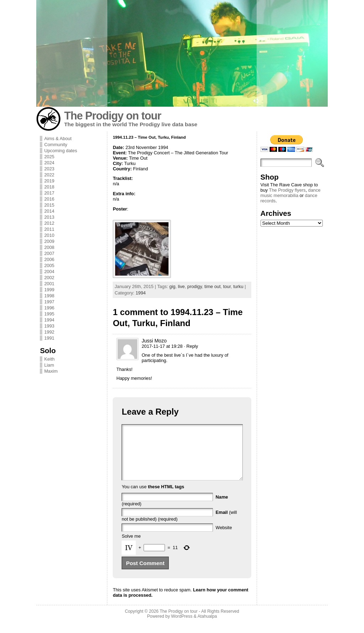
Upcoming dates (60, 151)
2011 (49, 229)
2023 (49, 169)
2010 (49, 235)
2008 (49, 247)
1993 (49, 326)
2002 (49, 278)
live (181, 286)
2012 (49, 223)
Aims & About (58, 139)
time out (213, 286)
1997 (49, 302)
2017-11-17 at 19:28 (162, 346)
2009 (49, 241)
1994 (49, 320)
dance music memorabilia (291, 193)
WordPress (182, 627)
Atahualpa (207, 627)
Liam (49, 365)
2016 (49, 199)
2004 (49, 272)
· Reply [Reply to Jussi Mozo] (191, 346)
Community (56, 145)
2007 (49, 253)
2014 (49, 211)
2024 (49, 163)
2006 (49, 259)
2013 (49, 217)
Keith (49, 359)
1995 (49, 314)
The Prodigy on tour (113, 116)
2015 (49, 205)
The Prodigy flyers (287, 190)
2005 (49, 265)
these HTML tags (166, 497)
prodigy (195, 286)
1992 (49, 332)
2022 (49, 175)
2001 (49, 284)
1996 (49, 308)
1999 (49, 290)
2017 (49, 193)
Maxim (51, 371)
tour (227, 286)
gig (172, 286)
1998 (49, 296)
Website (224, 538)
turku (238, 286)
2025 (49, 157)
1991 (49, 338)
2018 (49, 187)
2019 (49, 181)
